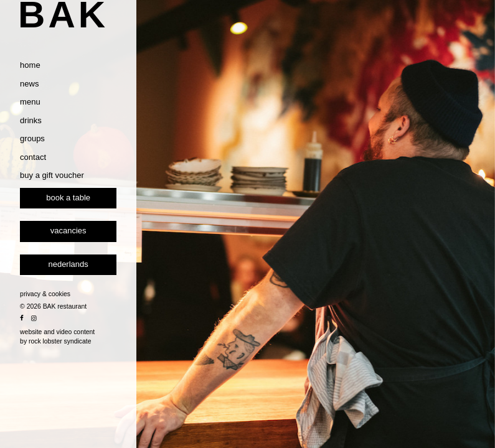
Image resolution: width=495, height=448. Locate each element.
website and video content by (75, 372)
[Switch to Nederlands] (86, 300)
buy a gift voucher (69, 210)
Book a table (86, 232)
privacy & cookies (63, 329)
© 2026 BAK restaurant (71, 341)
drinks (48, 155)
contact (50, 192)
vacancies (86, 265)
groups (50, 173)
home (48, 100)
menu (48, 137)
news (47, 119)
